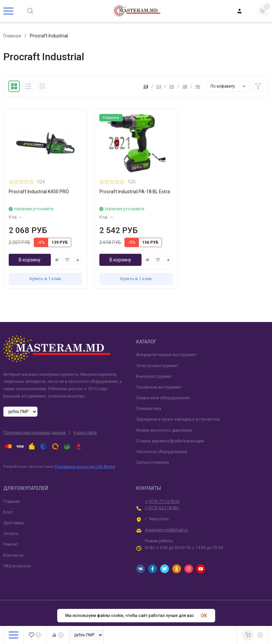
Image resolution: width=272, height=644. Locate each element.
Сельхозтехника (153, 462)
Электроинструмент (157, 366)
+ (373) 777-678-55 (162, 502)
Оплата (11, 533)
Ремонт (11, 544)
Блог (8, 512)
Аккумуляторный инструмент (166, 355)
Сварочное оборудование (163, 398)
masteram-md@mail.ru (166, 530)
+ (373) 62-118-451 (162, 508)
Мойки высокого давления (164, 430)
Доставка (14, 523)
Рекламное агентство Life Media (85, 467)
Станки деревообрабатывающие (170, 441)
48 (185, 86)
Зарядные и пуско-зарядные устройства (178, 419)
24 (146, 86)
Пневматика (149, 408)
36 (172, 86)
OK (204, 616)
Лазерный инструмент (159, 387)
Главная (12, 36)
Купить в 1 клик (45, 279)
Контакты (14, 555)
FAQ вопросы (17, 566)
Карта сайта (85, 433)
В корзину (30, 260)
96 (198, 86)
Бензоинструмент (154, 376)
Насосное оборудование (162, 452)
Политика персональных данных (35, 433)
